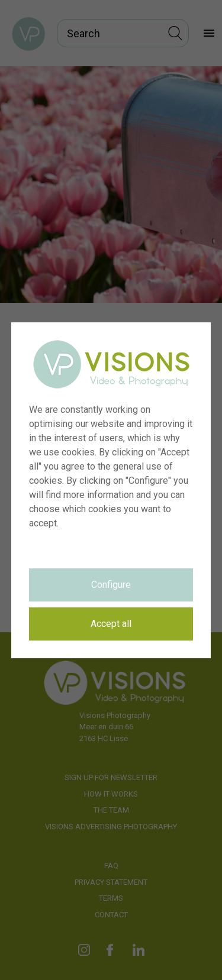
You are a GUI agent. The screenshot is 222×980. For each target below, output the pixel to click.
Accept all (111, 624)
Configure (111, 585)
